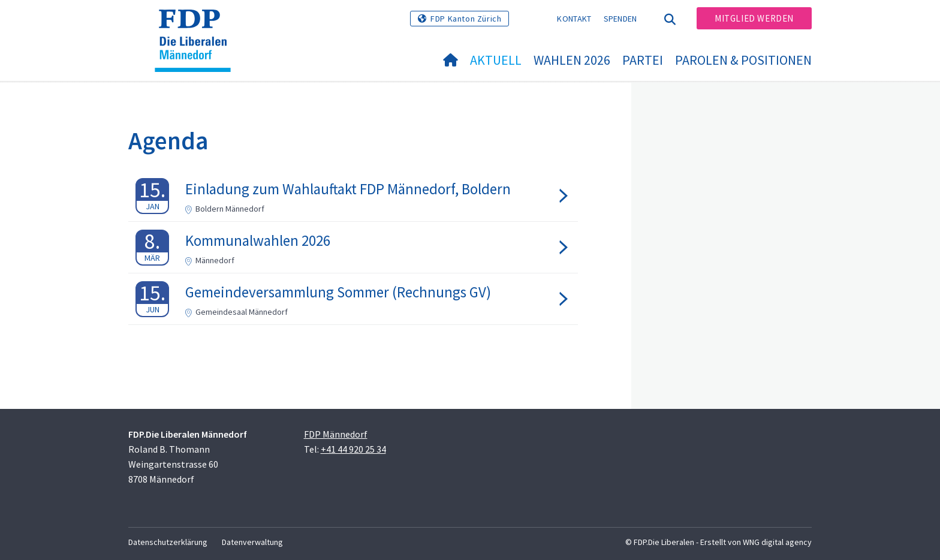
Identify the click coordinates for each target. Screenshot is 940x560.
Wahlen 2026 (572, 60)
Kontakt (574, 19)
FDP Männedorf (336, 434)
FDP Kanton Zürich (466, 19)
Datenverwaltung (252, 542)
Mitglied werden (754, 18)
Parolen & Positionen (743, 60)
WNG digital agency (777, 542)
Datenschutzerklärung (168, 542)
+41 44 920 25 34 (353, 449)
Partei (643, 60)
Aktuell (496, 60)
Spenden (620, 19)
